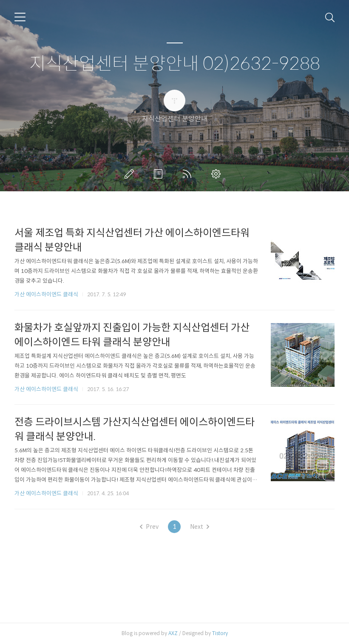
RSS (189, 174)
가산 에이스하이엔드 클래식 (46, 294)
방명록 (160, 174)
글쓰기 (131, 174)
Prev (149, 527)
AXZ (173, 633)
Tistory (220, 633)
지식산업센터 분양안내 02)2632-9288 (175, 64)
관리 (218, 174)
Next (200, 527)
